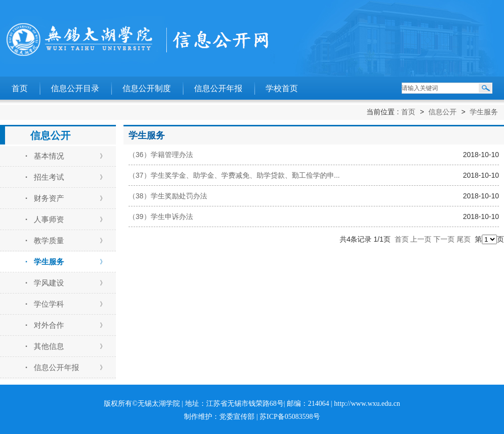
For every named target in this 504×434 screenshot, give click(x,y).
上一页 (421, 239)
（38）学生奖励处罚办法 (168, 196)
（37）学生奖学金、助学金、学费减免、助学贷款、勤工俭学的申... (234, 175)
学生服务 (484, 112)
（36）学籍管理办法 (161, 155)
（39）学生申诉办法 (161, 216)
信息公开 (443, 112)
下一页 (444, 239)
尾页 (464, 239)
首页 (20, 88)
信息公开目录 (75, 88)
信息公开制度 (147, 88)
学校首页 (282, 88)
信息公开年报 (218, 88)
